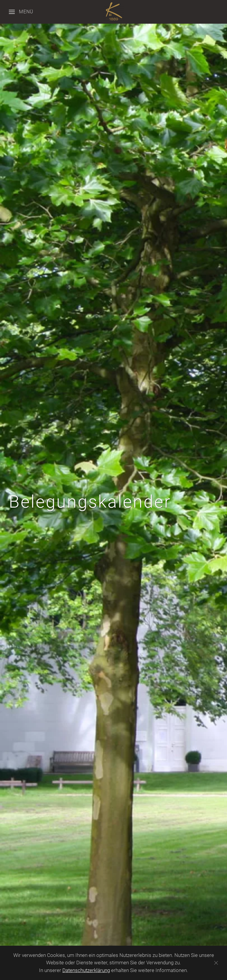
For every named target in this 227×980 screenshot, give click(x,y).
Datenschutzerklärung (86, 970)
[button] (21, 12)
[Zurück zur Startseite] (113, 12)
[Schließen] (216, 963)
